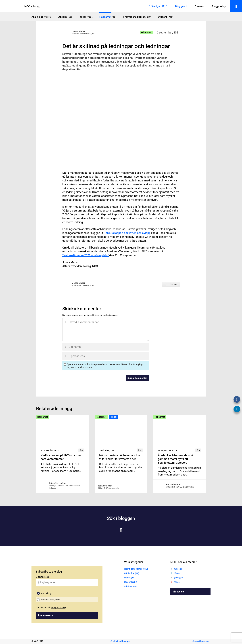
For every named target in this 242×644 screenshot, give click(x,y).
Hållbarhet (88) (132, 573)
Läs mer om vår (51, 608)
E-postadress (42, 577)
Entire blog (46, 593)
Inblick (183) (130, 578)
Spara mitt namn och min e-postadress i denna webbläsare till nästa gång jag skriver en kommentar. (105, 366)
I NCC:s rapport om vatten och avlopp (127, 233)
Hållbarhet (146, 33)
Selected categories (50, 600)
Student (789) (131, 582)
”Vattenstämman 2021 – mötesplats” (86, 255)
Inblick (114, 417)
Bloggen (180, 6)
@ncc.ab (178, 569)
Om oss (199, 6)
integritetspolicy (59, 608)
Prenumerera (45, 615)
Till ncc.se (178, 592)
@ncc (177, 573)
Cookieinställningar (120, 641)
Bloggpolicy (219, 6)
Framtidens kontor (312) (136, 569)
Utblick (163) (130, 586)
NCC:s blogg (32, 6)
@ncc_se (178, 578)
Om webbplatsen (201, 641)
